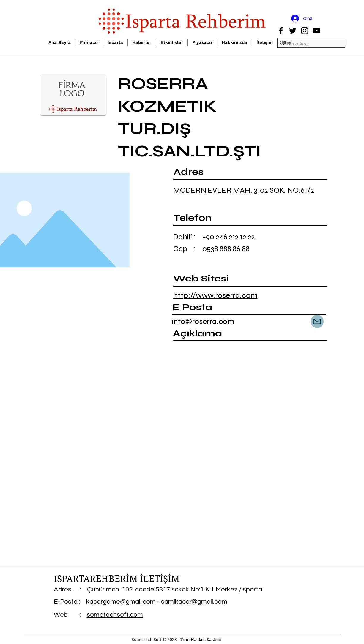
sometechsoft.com (115, 615)
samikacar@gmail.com (194, 602)
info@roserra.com (203, 321)
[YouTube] (316, 31)
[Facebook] (281, 31)
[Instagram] (305, 31)
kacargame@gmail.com (121, 602)
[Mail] (317, 321)
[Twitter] (293, 31)
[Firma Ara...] (309, 44)
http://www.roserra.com (215, 295)
